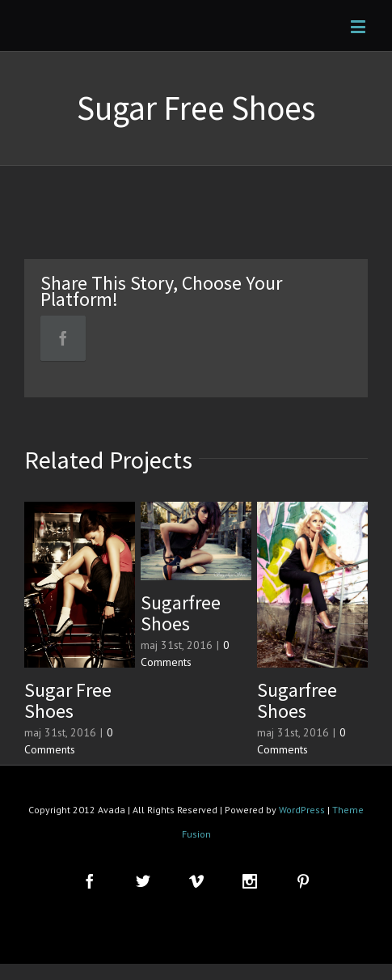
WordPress (302, 810)
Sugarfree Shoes (181, 613)
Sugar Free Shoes (68, 700)
